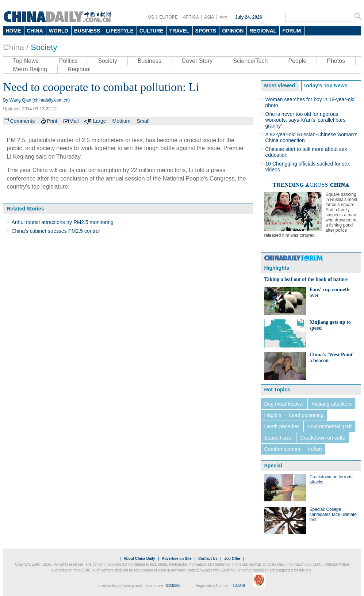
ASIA (209, 17)
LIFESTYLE (120, 31)
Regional (79, 69)
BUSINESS (87, 31)
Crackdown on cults (322, 438)
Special (273, 466)
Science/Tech (250, 61)
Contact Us (208, 559)
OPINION (233, 31)
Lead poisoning (306, 415)
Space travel (279, 438)
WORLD (59, 31)
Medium (121, 121)
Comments (23, 121)
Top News (26, 61)
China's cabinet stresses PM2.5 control (56, 231)
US (151, 17)
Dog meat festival (284, 404)
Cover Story (197, 61)
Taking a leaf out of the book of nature (306, 279)
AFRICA (191, 17)
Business (150, 61)
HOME (14, 31)
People (297, 61)
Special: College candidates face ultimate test (333, 515)
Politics (68, 61)
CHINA (35, 31)
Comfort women (282, 449)
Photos (336, 61)
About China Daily (139, 559)
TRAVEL (179, 31)
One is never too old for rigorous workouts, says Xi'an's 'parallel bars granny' (306, 120)
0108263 (173, 586)
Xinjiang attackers (332, 404)
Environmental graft (329, 426)
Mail (74, 121)
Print (52, 121)
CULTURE (152, 31)
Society (44, 47)
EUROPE (168, 17)
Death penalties (282, 426)
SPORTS (206, 31)
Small (143, 121)
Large (100, 121)
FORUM (292, 31)
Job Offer (232, 559)
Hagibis (273, 415)
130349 (239, 586)
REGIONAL (263, 31)
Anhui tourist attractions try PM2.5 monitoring (63, 222)
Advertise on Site (177, 559)
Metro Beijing (30, 69)
